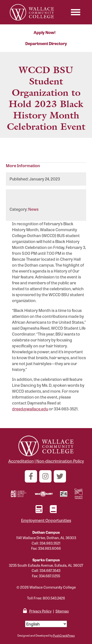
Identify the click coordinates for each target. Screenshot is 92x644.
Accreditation (21, 461)
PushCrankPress (64, 635)
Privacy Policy (40, 611)
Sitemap (62, 611)
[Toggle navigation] (76, 12)
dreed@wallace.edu (30, 409)
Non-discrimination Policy (60, 461)
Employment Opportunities (46, 520)
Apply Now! (45, 32)
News (33, 209)
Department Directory (46, 43)
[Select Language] (46, 624)
